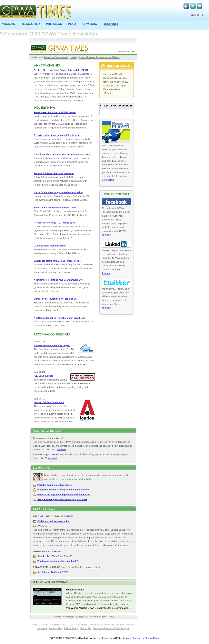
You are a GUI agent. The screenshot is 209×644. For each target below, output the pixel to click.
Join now (106, 235)
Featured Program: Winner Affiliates (103, 57)
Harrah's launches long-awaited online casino (58, 192)
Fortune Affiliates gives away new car (54, 173)
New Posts (69, 617)
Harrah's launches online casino (54, 485)
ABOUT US (197, 15)
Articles (80, 617)
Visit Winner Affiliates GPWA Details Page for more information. (98, 608)
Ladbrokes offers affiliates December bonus (57, 261)
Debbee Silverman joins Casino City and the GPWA (61, 70)
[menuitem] (10, 24)
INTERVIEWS (54, 24)
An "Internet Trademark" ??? (53, 572)
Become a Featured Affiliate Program (111, 628)
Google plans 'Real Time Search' (55, 556)
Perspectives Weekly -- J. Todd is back (54, 223)
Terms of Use (55, 628)
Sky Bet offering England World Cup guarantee (62, 499)
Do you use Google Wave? (56, 57)
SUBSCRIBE (111, 24)
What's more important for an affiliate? (58, 561)
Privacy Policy (71, 628)
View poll (61, 449)
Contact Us (85, 628)
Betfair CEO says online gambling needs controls (64, 495)
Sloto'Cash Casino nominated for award (55, 208)
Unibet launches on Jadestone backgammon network (62, 154)
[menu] (104, 25)
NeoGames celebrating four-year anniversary (58, 280)
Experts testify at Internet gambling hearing (57, 135)
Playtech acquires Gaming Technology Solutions (63, 490)
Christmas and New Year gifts (53, 521)
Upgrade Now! (92, 567)
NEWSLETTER (31, 24)
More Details (108, 180)
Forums (57, 617)
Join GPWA (108, 617)
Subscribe (42, 628)
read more (123, 545)
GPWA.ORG (90, 24)
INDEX (72, 24)
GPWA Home (93, 617)
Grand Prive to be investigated (50, 246)
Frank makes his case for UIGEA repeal (55, 112)
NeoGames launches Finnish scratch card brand (60, 318)
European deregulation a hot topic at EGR (56, 299)
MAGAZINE (9, 24)
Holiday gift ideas (78, 57)
